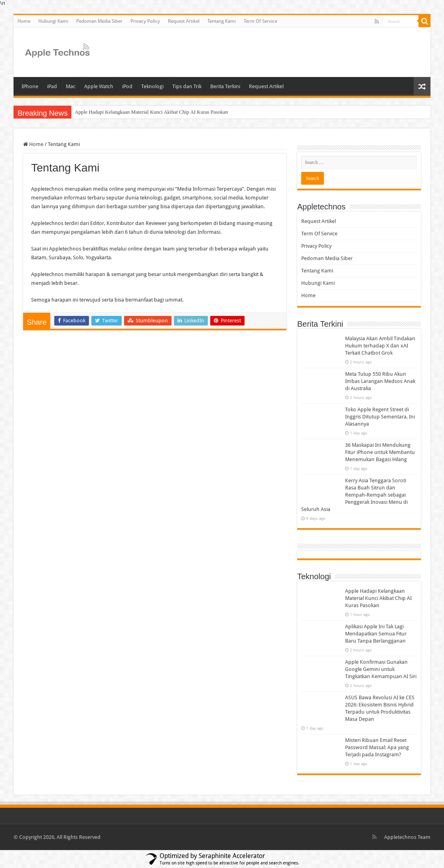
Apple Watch (99, 86)
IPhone (30, 86)
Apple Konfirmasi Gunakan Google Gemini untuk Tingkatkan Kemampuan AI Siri (381, 669)
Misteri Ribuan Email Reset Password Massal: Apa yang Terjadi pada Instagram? (377, 747)
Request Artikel (184, 21)
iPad (52, 86)
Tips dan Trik (187, 86)
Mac (71, 86)
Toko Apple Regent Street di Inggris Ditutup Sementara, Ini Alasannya (380, 417)
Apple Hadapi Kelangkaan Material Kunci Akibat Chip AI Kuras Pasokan (151, 112)
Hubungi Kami (53, 21)
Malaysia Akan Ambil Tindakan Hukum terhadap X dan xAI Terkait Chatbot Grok (380, 346)
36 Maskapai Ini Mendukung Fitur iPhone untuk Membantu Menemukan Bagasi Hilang (380, 452)
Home (24, 21)
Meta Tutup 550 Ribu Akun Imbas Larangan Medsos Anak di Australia (380, 381)
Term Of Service (260, 21)
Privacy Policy (145, 21)
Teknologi (152, 86)
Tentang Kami (222, 21)
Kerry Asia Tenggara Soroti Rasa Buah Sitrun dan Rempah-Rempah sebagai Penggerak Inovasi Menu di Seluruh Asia (354, 495)
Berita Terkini (225, 86)
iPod (127, 86)
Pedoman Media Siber (99, 21)
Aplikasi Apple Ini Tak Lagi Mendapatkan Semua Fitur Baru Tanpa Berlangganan (376, 634)
